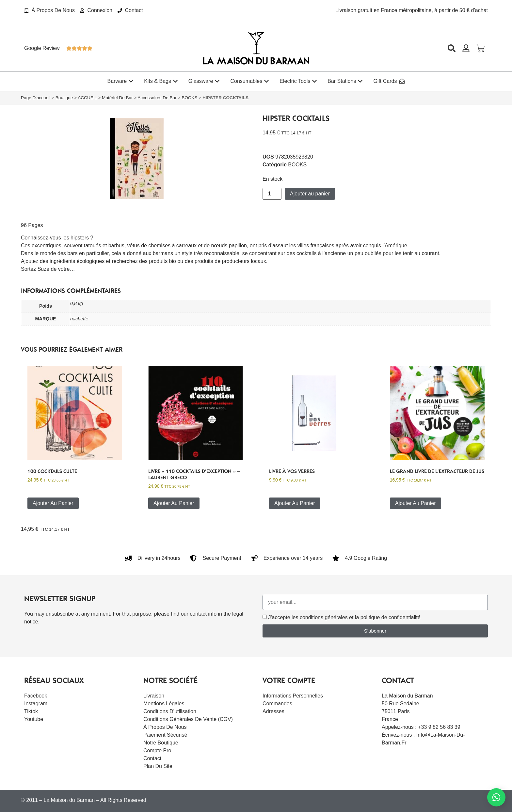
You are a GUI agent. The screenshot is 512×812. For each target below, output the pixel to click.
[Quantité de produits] (272, 194)
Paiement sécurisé (165, 735)
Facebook (36, 696)
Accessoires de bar (157, 98)
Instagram (36, 704)
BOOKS (189, 98)
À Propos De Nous (165, 727)
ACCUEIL (87, 98)
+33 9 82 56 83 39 (439, 727)
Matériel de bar (117, 98)
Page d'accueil (36, 98)
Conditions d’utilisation (170, 711)
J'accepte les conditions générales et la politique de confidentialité (344, 617)
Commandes (277, 704)
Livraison (154, 696)
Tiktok (31, 711)
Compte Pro (157, 751)
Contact (152, 758)
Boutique (64, 98)
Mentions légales (164, 704)
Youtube (34, 719)
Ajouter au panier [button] (53, 503)
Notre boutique (161, 743)
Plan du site (158, 766)
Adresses (273, 711)
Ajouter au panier (310, 194)
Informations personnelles (293, 696)
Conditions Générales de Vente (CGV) (188, 719)
